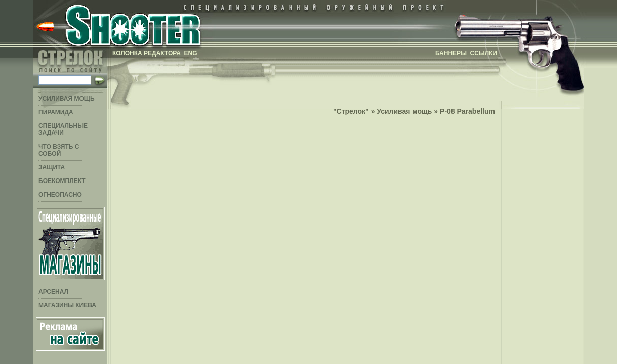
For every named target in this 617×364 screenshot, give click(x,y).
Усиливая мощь (67, 99)
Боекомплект (62, 181)
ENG (191, 53)
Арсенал (53, 292)
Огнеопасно (60, 195)
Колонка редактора (147, 53)
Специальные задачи (63, 129)
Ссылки (484, 53)
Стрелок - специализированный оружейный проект (133, 24)
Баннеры (451, 53)
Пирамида (56, 112)
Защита (52, 167)
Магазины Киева (67, 305)
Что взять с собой (59, 150)
